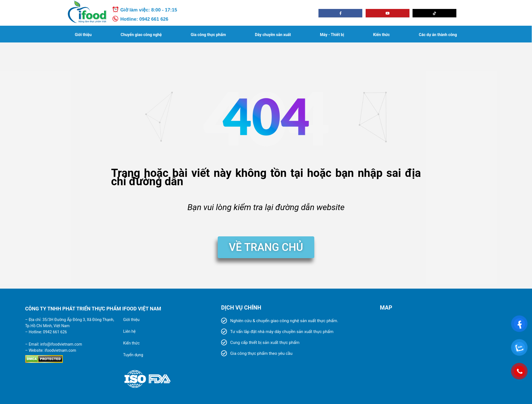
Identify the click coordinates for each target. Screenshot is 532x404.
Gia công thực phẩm (208, 35)
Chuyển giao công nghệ (141, 35)
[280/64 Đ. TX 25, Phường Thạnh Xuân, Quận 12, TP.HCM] (441, 359)
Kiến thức (382, 35)
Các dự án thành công (438, 35)
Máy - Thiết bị (332, 35)
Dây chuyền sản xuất (273, 35)
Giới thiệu (83, 35)
